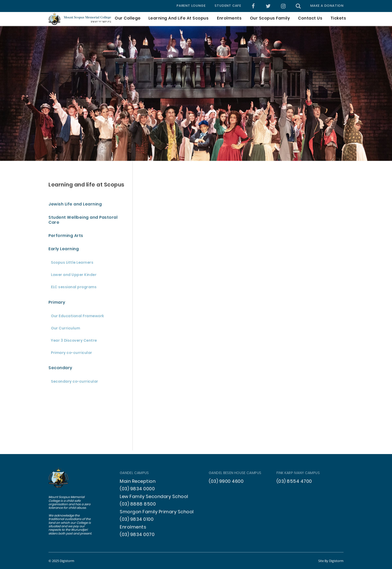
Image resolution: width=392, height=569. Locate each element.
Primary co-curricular (72, 354)
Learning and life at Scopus (86, 186)
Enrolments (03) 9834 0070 (137, 531)
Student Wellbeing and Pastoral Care (83, 221)
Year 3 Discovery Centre (74, 341)
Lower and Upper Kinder (74, 276)
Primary (57, 303)
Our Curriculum (65, 329)
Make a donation (327, 6)
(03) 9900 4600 (226, 482)
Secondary (60, 369)
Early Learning (64, 250)
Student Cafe (228, 6)
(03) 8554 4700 (294, 482)
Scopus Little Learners (72, 264)
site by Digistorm (331, 561)
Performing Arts (66, 237)
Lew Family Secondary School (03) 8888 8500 (154, 501)
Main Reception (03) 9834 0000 (138, 485)
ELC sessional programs (74, 288)
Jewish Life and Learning (75, 205)
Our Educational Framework (77, 317)
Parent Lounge (191, 6)
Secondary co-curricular (75, 383)
